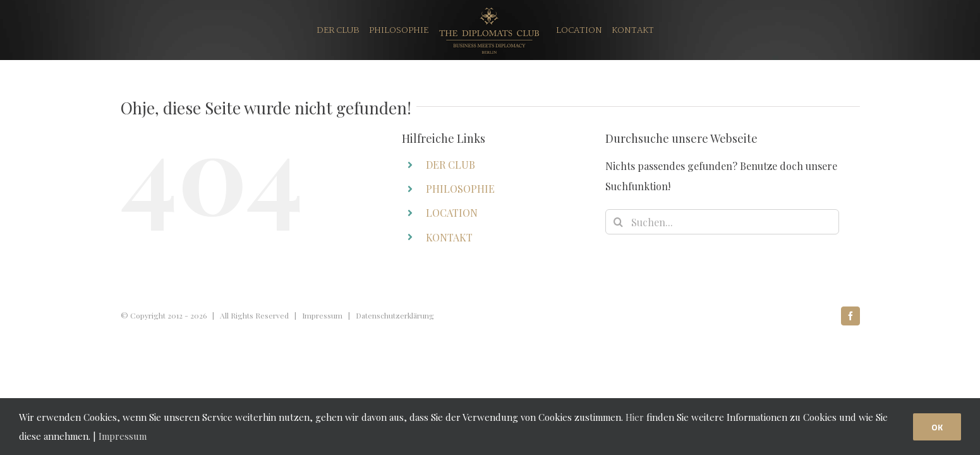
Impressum (322, 315)
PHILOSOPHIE (460, 189)
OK (937, 427)
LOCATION (452, 213)
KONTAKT (449, 237)
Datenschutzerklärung (395, 315)
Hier (635, 417)
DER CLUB (451, 165)
